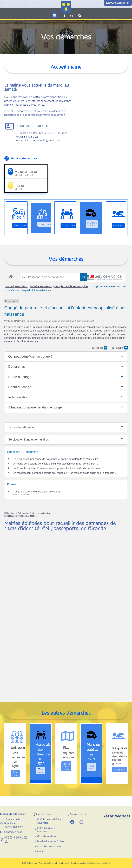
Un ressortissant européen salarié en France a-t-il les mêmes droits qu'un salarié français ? (65, 473)
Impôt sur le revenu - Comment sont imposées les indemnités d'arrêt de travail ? (58, 468)
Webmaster (64, 863)
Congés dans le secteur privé (71, 286)
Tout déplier (119, 348)
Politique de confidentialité (99, 863)
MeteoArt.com (122, 816)
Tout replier (99, 348)
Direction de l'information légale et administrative (28, 513)
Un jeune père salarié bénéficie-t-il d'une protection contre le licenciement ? (56, 464)
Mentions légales (79, 863)
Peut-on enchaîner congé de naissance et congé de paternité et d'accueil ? (55, 459)
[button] (54, 15)
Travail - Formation (41, 286)
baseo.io (34, 516)
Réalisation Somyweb (48, 863)
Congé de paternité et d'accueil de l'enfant (37, 492)
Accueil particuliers (16, 286)
